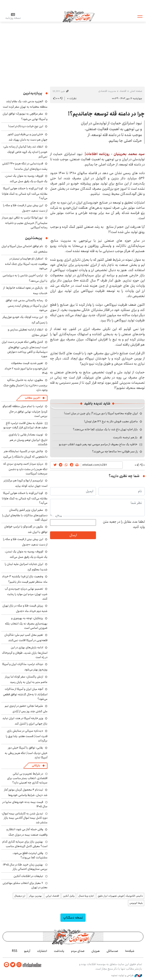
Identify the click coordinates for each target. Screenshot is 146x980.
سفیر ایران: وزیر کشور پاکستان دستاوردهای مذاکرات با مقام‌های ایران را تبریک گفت (25, 515)
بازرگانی (36, 766)
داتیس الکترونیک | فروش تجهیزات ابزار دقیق (120, 896)
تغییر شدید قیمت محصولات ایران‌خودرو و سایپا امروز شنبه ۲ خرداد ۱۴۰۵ (26, 368)
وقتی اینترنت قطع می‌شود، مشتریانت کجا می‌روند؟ (30, 855)
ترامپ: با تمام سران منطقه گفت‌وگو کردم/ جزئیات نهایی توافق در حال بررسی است (25, 411)
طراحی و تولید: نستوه (127, 975)
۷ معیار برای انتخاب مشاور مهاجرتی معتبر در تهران (25, 885)
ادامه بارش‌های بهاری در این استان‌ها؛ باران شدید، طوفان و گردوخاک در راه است (25, 652)
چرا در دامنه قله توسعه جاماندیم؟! (106, 114)
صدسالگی (112, 951)
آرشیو (27, 951)
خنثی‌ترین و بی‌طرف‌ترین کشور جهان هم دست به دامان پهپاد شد (28, 137)
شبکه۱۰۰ (130, 951)
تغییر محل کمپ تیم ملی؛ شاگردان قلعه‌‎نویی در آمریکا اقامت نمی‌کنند (26, 638)
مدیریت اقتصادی (107, 91)
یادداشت (59, 951)
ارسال (73, 535)
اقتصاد (123, 91)
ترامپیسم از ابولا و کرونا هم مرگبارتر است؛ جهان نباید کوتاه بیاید (26, 483)
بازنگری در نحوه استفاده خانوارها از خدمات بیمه (25, 290)
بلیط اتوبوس (136, 903)
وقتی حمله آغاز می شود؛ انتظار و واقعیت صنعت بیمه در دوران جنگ (27, 832)
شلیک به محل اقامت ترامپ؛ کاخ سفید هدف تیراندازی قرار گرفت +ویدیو (25, 425)
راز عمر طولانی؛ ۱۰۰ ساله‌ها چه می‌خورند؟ (115, 451)
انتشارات (42, 951)
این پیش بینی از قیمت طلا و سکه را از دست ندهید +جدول (25, 208)
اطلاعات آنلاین (78, 16)
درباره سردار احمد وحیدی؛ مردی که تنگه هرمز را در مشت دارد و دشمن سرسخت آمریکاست (25, 469)
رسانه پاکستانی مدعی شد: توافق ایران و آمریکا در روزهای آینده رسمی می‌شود (27, 305)
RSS (15, 951)
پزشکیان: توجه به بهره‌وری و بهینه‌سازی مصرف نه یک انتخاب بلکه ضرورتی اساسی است (26, 623)
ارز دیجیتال (20, 896)
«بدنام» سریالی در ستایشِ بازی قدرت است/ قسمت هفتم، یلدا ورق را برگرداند (27, 736)
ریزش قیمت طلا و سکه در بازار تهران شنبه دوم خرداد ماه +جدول (25, 608)
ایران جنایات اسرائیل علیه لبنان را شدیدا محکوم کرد (26, 567)
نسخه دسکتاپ (73, 918)
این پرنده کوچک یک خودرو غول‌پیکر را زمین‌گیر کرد (25, 320)
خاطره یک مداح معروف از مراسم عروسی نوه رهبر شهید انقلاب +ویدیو (98, 444)
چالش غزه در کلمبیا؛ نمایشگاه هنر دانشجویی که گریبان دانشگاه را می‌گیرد (25, 454)
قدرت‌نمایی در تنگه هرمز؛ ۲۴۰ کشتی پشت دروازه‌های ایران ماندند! (25, 166)
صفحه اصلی (136, 91)
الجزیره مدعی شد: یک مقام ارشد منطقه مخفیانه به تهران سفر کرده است (25, 104)
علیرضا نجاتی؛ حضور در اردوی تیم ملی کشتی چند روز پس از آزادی (26, 709)
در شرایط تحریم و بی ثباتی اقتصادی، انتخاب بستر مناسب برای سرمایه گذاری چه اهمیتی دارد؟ (27, 778)
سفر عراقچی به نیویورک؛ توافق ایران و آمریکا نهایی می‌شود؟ (25, 116)
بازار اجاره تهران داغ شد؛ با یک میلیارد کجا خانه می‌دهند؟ (105, 429)
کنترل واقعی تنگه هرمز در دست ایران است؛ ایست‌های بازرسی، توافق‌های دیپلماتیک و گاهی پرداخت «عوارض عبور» (25, 349)
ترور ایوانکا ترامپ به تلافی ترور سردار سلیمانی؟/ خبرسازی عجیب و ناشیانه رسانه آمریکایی (25, 222)
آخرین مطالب (32, 398)
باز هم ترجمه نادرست (125, 437)
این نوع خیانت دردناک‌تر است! (26, 126)
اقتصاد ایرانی (52, 896)
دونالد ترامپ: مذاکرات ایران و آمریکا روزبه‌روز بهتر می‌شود (25, 667)
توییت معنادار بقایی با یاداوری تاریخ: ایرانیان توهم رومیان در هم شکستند (28, 439)
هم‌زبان (96, 951)
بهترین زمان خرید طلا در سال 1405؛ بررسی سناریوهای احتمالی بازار (25, 867)
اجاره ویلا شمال (86, 896)
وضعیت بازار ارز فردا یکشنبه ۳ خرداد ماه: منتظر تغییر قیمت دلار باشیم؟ (25, 579)
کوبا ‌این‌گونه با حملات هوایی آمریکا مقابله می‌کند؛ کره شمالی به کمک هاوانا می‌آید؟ (25, 193)
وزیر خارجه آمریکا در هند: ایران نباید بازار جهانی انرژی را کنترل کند (25, 721)
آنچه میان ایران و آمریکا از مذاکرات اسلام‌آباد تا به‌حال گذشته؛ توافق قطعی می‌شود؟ (25, 694)
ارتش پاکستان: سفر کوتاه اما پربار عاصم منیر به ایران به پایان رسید (26, 679)
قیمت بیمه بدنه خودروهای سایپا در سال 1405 (25, 804)
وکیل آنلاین (69, 896)
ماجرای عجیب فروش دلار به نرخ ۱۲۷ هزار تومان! (111, 421)
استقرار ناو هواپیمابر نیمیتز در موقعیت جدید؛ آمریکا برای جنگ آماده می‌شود (26, 263)
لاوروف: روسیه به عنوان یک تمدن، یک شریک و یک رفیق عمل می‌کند (26, 179)
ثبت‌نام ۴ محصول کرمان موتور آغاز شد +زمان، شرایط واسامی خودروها (26, 792)
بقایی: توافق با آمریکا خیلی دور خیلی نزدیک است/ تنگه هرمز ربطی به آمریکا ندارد (26, 753)
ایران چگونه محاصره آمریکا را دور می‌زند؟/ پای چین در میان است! (101, 413)
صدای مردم (78, 951)
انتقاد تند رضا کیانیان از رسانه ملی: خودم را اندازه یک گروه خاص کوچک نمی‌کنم (25, 151)
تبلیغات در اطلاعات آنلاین (28, 876)
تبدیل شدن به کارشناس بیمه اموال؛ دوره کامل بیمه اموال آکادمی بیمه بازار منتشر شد (25, 818)
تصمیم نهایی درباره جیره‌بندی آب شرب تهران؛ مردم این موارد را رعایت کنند (26, 594)
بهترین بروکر (35, 896)
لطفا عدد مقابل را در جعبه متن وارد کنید (124, 524)
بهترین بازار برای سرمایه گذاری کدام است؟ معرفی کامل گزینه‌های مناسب (25, 844)
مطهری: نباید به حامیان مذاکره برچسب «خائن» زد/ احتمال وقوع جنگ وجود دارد (25, 385)
